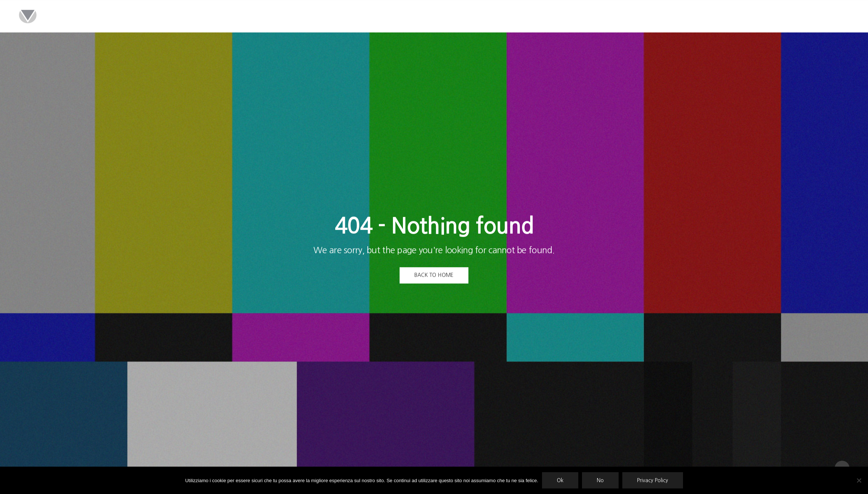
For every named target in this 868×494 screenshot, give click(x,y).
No (600, 480)
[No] (859, 480)
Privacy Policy (653, 480)
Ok (560, 480)
